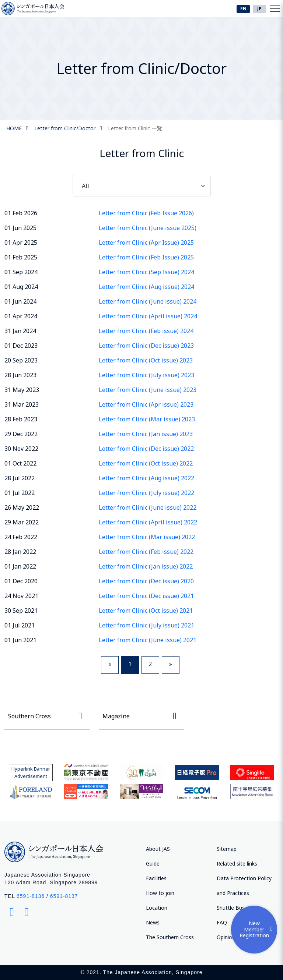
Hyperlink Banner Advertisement (31, 772)
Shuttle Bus (231, 908)
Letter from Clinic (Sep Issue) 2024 (146, 272)
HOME (14, 128)
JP (259, 9)
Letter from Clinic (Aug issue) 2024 (146, 287)
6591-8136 (31, 896)
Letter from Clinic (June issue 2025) (148, 228)
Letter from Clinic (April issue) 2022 (148, 522)
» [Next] (171, 664)
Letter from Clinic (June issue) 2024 (148, 301)
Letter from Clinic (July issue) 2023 (146, 375)
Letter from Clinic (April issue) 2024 (148, 316)
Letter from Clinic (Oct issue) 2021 (146, 611)
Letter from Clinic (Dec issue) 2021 (146, 596)
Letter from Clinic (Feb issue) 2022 (146, 552)
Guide (153, 864)
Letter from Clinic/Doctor (65, 128)
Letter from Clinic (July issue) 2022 (146, 493)
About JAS (158, 849)
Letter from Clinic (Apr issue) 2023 (146, 404)
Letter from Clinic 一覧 (135, 128)
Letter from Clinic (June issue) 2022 (148, 507)
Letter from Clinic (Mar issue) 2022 (147, 537)
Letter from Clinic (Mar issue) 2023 (147, 419)
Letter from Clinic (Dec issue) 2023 (146, 346)
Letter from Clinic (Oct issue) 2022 (146, 463)
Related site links (237, 864)
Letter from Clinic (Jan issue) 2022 (146, 566)
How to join (160, 893)
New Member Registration (258, 929)
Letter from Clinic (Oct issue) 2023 (146, 360)
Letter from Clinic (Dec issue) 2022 (146, 449)
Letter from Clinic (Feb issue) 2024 (146, 331)
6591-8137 (64, 896)
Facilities (156, 878)
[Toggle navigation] (275, 8)
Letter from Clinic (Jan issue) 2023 (146, 434)
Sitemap (227, 849)
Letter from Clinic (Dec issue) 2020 (146, 581)
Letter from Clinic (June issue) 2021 (148, 640)
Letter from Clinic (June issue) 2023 (148, 390)
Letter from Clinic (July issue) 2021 (146, 625)
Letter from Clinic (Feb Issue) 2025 (146, 257)
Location (157, 908)
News (153, 922)
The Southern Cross (170, 937)
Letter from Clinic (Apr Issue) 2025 (146, 243)
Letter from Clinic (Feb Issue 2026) (146, 213)
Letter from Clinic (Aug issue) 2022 (146, 478)
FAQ (222, 922)
